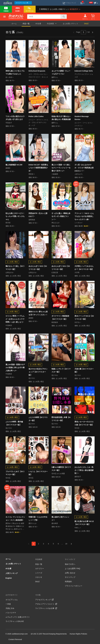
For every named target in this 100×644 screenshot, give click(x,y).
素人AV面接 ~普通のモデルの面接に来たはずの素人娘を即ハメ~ (15, 368)
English (9, 578)
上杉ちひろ (79, 174)
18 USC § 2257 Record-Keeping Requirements (49, 634)
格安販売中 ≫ (75, 9)
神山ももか (56, 223)
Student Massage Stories (82, 118)
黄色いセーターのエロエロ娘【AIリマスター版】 (84, 423)
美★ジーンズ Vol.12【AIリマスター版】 (84, 317)
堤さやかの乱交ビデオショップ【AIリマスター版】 (38, 372)
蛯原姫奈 (55, 322)
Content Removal (15, 639)
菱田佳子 (78, 477)
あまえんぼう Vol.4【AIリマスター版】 (61, 268)
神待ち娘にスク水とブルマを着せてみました (15, 72)
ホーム (14, 24)
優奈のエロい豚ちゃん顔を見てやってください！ (38, 313)
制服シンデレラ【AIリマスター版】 (61, 370)
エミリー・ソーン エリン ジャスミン (84, 124)
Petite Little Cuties (36, 116)
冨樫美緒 (32, 220)
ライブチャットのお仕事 (46, 608)
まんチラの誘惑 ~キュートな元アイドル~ (61, 72)
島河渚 (8, 223)
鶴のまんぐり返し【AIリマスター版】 (15, 268)
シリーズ (39, 573)
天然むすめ (10, 608)
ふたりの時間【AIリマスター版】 (38, 419)
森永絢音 (55, 523)
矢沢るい (78, 322)
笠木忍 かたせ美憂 (58, 474)
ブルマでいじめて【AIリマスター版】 (15, 473)
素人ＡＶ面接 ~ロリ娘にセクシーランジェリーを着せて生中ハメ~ (61, 168)
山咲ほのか (10, 272)
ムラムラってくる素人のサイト (18, 617)
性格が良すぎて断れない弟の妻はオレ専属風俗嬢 (61, 118)
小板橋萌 (55, 174)
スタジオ (39, 577)
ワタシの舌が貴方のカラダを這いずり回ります (15, 118)
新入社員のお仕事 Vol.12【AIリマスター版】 (84, 523)
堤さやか (32, 378)
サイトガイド (70, 559)
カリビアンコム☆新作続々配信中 (24, 3)
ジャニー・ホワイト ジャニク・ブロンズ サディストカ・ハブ (38, 123)
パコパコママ (11, 613)
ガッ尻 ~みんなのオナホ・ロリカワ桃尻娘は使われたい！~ (84, 168)
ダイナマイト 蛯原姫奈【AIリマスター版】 (60, 317)
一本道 (8, 604)
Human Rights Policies (78, 634)
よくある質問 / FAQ (73, 569)
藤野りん (55, 77)
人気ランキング (12, 573)
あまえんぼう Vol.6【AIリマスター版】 (38, 268)
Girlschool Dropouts (37, 71)
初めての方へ (70, 564)
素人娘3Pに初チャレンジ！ (60, 519)
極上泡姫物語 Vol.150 (14, 165)
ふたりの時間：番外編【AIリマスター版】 (14, 423)
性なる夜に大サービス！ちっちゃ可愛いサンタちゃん (15, 216)
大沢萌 (77, 272)
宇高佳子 (9, 123)
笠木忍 (77, 428)
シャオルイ (79, 223)
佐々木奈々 (10, 77)
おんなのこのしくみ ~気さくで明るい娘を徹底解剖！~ (84, 470)
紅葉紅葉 (55, 272)
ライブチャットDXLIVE (15, 621)
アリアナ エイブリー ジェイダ (84, 76)
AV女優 (38, 24)
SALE (86, 24)
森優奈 (8, 168)
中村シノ (78, 528)
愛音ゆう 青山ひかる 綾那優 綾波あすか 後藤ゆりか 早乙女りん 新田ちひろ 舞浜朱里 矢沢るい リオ (15, 526)
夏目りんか (33, 523)
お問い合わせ (70, 573)
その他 (38, 595)
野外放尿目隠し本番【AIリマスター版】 (61, 419)
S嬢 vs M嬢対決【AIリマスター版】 (61, 469)
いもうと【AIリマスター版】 (38, 473)
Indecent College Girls (84, 71)
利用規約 (68, 582)
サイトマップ (70, 577)
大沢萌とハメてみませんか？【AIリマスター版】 (84, 268)
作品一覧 (26, 24)
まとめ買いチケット (70, 24)
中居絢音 (9, 325)
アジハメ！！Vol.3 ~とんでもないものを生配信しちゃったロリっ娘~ (84, 216)
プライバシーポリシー (74, 586)
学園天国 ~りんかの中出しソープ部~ (38, 519)
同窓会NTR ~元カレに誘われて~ (38, 215)
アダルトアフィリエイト (46, 604)
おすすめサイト (12, 595)
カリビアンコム (12, 600)
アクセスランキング (44, 600)
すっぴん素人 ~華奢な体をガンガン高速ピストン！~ (61, 216)
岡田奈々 (32, 174)
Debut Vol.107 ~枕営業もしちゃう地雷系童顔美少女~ (38, 168)
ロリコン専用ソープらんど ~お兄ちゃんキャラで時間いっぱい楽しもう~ (15, 319)
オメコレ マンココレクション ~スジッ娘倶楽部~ (15, 519)
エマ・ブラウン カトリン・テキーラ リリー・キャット (38, 76)
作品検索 (39, 559)
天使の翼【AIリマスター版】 (84, 370)
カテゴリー (40, 569)
